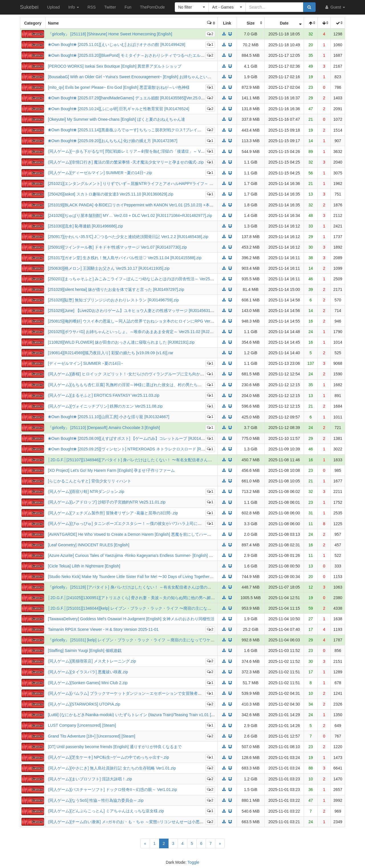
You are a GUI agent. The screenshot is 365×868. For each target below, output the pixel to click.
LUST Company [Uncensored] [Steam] (82, 725)
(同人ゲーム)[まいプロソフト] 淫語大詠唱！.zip (90, 779)
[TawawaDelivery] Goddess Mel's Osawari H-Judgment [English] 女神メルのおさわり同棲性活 (131, 619)
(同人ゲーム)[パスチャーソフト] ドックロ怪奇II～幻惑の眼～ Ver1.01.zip (112, 790)
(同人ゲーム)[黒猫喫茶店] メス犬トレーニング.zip (92, 661)
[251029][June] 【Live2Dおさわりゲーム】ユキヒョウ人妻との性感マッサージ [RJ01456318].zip (134, 311)
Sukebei (29, 7)
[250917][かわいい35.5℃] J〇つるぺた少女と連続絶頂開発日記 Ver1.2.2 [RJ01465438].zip (128, 237)
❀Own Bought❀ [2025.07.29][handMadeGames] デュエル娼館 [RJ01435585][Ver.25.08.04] (129, 98)
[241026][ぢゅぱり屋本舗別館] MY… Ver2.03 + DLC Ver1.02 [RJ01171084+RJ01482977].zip (130, 216)
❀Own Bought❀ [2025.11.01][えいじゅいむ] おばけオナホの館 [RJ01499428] (117, 45)
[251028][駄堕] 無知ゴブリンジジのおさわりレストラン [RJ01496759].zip (113, 300)
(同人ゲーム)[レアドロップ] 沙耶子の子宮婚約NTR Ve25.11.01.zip (107, 502)
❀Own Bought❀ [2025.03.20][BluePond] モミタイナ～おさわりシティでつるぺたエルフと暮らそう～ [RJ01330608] (151, 55)
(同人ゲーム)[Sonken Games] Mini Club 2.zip (88, 683)
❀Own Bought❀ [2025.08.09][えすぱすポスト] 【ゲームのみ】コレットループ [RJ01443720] (131, 438)
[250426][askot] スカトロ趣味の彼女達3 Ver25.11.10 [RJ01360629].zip (111, 194)
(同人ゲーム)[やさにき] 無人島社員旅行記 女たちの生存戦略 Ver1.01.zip (112, 768)
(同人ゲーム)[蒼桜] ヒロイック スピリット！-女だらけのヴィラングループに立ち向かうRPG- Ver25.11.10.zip (145, 374)
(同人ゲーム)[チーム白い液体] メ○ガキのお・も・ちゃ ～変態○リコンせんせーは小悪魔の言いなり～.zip (141, 822)
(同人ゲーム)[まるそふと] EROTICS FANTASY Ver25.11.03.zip (104, 395)
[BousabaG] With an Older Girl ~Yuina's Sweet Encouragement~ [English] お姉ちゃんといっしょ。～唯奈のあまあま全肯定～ (160, 77)
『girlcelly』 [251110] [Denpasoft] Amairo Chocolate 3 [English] (104, 428)
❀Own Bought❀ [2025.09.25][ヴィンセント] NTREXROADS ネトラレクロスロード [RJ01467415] (135, 449)
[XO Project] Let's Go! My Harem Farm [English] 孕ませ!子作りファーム (111, 470)
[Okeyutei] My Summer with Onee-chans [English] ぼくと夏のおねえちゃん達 (116, 119)
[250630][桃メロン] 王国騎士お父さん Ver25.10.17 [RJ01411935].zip (109, 268)
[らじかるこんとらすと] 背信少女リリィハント (90, 481)
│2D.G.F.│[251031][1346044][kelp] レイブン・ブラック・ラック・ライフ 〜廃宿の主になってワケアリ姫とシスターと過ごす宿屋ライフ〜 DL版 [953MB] (185, 608)
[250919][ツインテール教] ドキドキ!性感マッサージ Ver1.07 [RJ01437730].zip (117, 247)
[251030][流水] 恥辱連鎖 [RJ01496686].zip (85, 226)
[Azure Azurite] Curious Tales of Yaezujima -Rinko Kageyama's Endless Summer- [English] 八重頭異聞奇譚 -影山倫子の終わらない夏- (166, 555)
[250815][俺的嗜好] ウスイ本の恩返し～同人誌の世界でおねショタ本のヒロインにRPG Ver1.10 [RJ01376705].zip (149, 321)
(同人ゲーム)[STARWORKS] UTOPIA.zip (84, 704)
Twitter (110, 7)
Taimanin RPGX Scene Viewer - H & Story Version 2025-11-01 (103, 629)
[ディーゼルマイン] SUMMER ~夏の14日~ (86, 363)
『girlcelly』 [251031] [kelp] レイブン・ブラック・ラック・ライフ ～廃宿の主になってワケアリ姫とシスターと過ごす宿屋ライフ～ (165, 640)
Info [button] (73, 7)
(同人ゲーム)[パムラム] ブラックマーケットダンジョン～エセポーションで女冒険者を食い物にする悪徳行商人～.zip (152, 693)
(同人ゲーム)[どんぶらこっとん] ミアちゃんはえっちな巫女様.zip (106, 811)
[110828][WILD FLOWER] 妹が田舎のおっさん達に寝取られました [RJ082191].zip (121, 342)
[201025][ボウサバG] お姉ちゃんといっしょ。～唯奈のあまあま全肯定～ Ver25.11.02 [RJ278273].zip (138, 332)
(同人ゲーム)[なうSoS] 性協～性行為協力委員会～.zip (96, 800)
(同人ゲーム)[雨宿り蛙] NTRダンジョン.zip (86, 492)
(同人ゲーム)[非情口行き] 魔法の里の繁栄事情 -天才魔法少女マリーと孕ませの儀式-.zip (126, 162)
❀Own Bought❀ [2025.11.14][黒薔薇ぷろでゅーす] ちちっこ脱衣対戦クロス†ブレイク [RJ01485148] (138, 130)
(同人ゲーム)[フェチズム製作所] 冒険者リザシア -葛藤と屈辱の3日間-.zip (113, 513)
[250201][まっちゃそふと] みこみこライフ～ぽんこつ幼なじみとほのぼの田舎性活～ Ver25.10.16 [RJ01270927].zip (151, 279)
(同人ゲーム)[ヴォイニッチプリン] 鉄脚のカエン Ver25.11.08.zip (105, 406)
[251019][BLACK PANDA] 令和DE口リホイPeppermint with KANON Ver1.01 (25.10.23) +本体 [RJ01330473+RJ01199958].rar (159, 205)
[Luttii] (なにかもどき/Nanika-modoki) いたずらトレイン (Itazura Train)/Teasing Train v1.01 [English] (137, 715)
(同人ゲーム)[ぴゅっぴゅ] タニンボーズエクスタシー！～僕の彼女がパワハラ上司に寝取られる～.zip (138, 523)
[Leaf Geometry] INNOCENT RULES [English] (89, 545)
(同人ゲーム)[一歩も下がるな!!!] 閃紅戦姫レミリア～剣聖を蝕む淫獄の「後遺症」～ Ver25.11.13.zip (137, 151)
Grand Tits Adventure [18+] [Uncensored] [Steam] (92, 736)
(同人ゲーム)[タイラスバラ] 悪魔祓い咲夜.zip (88, 672)
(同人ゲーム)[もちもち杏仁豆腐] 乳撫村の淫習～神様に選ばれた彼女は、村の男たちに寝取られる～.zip (140, 385)
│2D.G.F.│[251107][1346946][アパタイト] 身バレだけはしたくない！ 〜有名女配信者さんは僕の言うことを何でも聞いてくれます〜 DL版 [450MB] (179, 460)
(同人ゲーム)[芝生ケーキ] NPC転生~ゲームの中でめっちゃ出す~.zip (109, 757)
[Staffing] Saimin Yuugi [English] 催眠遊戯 (85, 651)
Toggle (193, 862)
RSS (92, 7)
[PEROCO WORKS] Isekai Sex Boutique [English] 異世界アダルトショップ (115, 66)
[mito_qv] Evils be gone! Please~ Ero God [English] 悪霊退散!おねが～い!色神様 (119, 87)
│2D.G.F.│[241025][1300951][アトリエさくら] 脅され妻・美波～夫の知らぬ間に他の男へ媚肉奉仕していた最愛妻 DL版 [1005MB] (164, 598)
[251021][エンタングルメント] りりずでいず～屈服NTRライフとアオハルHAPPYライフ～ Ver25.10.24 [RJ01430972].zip (156, 184)
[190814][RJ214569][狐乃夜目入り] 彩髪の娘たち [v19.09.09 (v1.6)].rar (111, 353)
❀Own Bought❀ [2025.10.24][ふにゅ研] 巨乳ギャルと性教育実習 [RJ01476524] (119, 109)
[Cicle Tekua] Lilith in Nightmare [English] (84, 566)
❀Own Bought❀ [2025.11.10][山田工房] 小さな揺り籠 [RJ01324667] (109, 417)
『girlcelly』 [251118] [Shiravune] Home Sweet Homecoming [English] (110, 34)
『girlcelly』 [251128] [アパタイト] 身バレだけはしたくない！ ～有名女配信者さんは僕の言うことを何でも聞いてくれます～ (160, 587)
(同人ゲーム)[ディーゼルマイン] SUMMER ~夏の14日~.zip (100, 173)
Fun (128, 7)
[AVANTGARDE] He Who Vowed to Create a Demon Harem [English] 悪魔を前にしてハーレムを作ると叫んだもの (149, 534)
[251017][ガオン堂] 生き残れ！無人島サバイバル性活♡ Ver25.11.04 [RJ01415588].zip (125, 258)
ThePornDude (152, 7)
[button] (192, 7)
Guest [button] (335, 7)
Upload (53, 7)
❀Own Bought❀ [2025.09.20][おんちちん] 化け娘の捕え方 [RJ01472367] (113, 141)
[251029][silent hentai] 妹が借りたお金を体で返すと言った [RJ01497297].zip (116, 289)
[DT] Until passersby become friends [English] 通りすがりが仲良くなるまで (115, 747)
